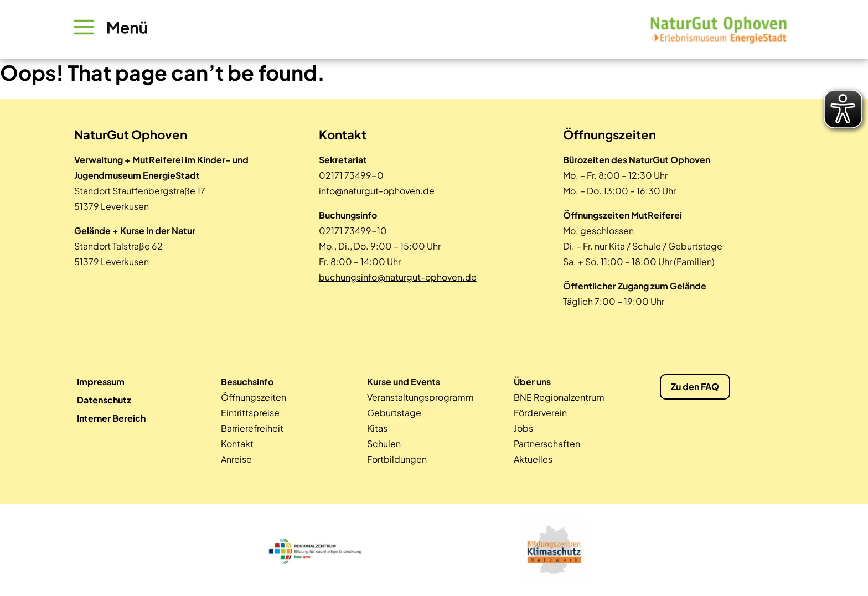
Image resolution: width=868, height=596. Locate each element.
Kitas (377, 428)
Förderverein (540, 413)
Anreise (236, 459)
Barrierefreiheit (252, 428)
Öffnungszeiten (254, 397)
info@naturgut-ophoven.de (377, 191)
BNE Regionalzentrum (559, 397)
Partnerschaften (547, 444)
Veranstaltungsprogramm (420, 397)
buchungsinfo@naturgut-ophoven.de (398, 277)
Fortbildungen (397, 459)
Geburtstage (394, 413)
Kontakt (237, 444)
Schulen (384, 444)
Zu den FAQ (695, 387)
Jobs (523, 428)
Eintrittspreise (250, 413)
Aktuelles (533, 459)
